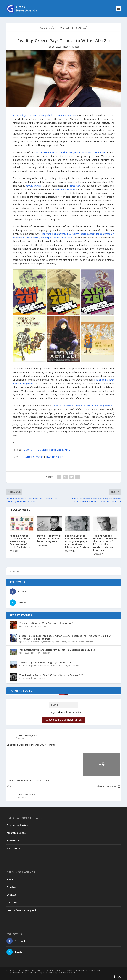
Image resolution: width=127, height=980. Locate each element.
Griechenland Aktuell (18, 825)
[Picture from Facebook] (25, 764)
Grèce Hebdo (13, 841)
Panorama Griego (16, 833)
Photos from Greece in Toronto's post (30, 781)
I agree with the (64, 712)
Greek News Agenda (27, 735)
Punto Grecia (13, 848)
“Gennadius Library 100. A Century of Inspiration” (46, 623)
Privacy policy (74, 712)
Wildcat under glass (65, 189)
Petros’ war (74, 186)
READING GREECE (55, 457)
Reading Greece (71, 47)
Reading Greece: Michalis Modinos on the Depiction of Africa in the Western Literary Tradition (105, 543)
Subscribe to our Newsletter (64, 720)
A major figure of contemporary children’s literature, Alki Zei (44, 115)
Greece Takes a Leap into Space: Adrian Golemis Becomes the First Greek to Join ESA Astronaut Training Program (65, 637)
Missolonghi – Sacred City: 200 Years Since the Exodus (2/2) (51, 675)
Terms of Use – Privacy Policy (22, 910)
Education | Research (41, 653)
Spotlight (89, 642)
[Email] (64, 705)
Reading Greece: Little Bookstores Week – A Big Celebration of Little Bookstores (20, 541)
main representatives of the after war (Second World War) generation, (70, 152)
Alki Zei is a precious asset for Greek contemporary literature (84, 406)
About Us (11, 879)
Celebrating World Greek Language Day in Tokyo (46, 662)
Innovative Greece (76, 642)
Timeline (11, 887)
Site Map (11, 895)
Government (37, 642)
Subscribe (12, 902)
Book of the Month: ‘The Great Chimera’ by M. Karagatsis (49, 539)
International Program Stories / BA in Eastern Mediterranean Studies (57, 650)
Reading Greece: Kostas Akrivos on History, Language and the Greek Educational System (77, 541)
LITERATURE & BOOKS (31, 457)
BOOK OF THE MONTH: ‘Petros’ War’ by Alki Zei (48, 450)
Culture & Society (39, 626)
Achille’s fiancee (33, 186)
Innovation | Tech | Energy (55, 642)
